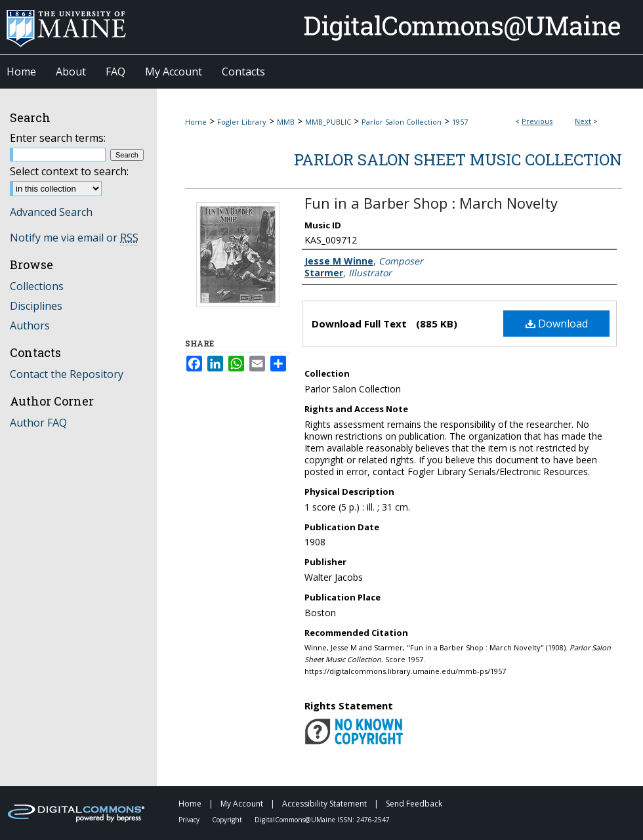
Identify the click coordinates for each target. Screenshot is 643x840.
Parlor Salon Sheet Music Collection (458, 159)
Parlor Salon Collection (402, 122)
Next (583, 121)
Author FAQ (38, 423)
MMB (286, 122)
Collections (37, 286)
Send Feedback (414, 804)
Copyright (228, 820)
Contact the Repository (67, 374)
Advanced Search (51, 212)
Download (557, 324)
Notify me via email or (74, 238)
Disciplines (36, 306)
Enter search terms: (58, 138)
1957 (460, 122)
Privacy (190, 820)
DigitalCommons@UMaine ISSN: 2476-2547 (322, 820)
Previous (537, 121)
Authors (30, 325)
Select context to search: (69, 171)
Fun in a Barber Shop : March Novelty (431, 203)
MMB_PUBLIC (328, 122)
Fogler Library (242, 122)
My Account (243, 804)
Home (196, 122)
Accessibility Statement (325, 804)
